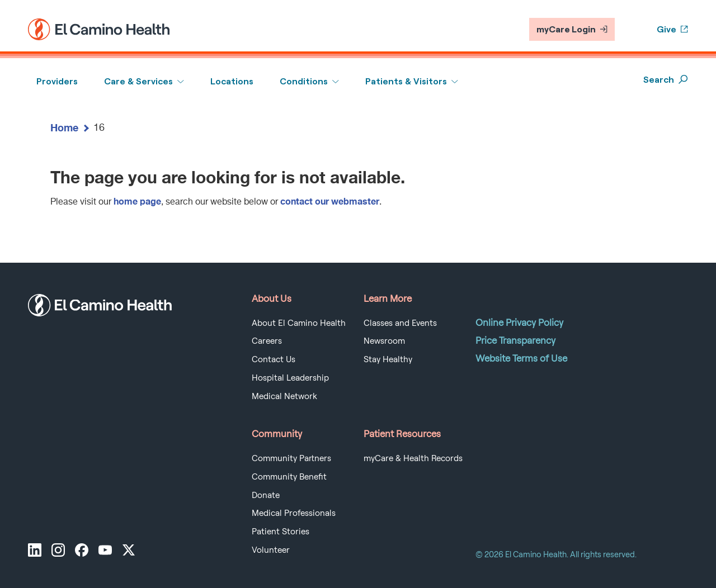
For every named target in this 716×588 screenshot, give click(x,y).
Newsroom (384, 341)
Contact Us (274, 359)
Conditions (304, 81)
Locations (232, 81)
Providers (57, 81)
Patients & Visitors (406, 81)
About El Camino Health (299, 323)
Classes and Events (400, 323)
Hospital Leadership (290, 378)
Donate (266, 495)
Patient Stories (281, 532)
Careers (267, 341)
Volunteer (271, 550)
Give (672, 29)
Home (64, 127)
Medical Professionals (294, 513)
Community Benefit (289, 477)
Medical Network (284, 396)
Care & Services (138, 81)
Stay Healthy (388, 359)
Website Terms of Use (521, 358)
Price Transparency (515, 340)
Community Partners (291, 458)
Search (666, 80)
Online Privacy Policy (519, 323)
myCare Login (572, 29)
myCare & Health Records (413, 458)
